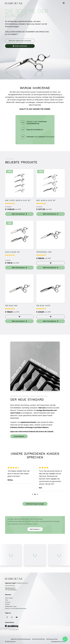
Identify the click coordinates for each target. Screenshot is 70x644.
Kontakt (7, 604)
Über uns (8, 602)
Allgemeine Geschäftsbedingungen (21, 639)
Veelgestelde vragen (11, 606)
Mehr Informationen (19, 214)
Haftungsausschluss (52, 639)
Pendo (63, 642)
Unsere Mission (19, 436)
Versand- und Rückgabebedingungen (16, 608)
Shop (7, 600)
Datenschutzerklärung (38, 639)
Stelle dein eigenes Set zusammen (20, 41)
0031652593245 (10, 586)
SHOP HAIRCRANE (20, 46)
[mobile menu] (64, 3)
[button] (33, 494)
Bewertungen (9, 598)
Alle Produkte (34, 529)
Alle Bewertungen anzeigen (35, 504)
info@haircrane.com (22, 583)
